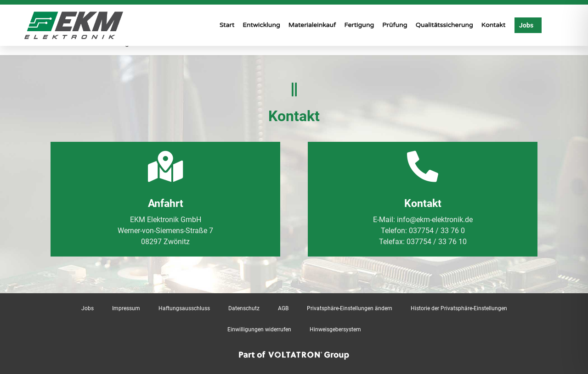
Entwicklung (261, 25)
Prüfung (395, 25)
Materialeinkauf (312, 25)
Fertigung (359, 25)
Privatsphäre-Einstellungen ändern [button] (350, 308)
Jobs (88, 308)
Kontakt (493, 25)
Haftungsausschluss (184, 308)
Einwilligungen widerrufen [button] (259, 329)
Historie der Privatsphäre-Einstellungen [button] (459, 308)
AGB (283, 308)
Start (227, 25)
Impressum (126, 308)
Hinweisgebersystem (335, 329)
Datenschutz (244, 308)
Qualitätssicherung (444, 25)
